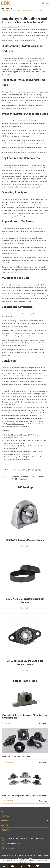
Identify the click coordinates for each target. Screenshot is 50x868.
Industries (5, 816)
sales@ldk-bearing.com (11, 843)
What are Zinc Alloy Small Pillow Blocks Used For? (24, 796)
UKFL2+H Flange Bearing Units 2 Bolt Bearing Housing (25, 662)
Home (6, 8)
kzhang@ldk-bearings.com (16, 424)
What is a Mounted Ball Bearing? (16, 757)
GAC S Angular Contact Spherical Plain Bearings (25, 600)
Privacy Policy (27, 858)
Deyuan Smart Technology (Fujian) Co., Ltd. (22, 856)
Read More (25, 546)
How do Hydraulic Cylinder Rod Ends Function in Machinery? (24, 11)
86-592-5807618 (8, 848)
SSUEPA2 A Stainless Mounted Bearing (25, 540)
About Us (5, 821)
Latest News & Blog (25, 681)
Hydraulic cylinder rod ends (11, 27)
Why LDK (5, 825)
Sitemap (19, 858)
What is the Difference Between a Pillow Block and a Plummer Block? (25, 716)
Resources (5, 830)
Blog (12, 8)
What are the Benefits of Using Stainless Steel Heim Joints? (28, 478)
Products (5, 811)
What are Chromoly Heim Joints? (27, 470)
